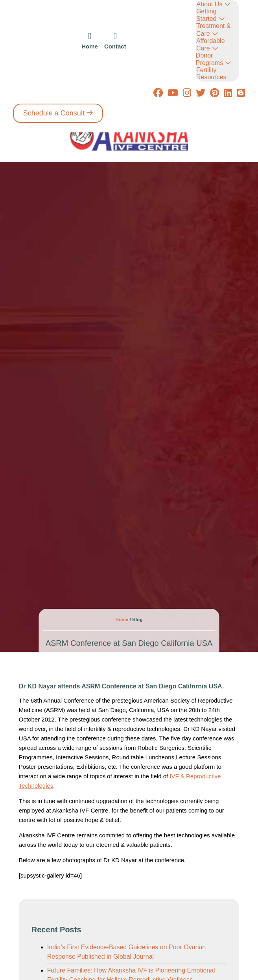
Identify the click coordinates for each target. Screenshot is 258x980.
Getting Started (206, 15)
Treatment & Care (213, 30)
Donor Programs (209, 59)
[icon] (90, 41)
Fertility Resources (211, 73)
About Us (210, 4)
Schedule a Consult (54, 113)
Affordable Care (211, 45)
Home (123, 619)
